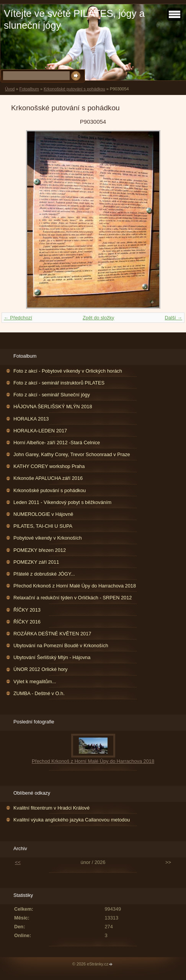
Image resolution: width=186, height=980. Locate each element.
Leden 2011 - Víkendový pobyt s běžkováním (62, 502)
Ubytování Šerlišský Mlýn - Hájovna (52, 657)
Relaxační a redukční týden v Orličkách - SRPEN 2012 (73, 598)
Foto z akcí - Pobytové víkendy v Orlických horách (68, 371)
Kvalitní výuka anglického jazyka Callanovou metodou (72, 820)
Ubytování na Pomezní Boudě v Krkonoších (61, 645)
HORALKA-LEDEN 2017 (40, 431)
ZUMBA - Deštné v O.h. (39, 693)
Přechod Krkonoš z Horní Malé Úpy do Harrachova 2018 (75, 586)
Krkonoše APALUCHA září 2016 (48, 478)
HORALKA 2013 (31, 419)
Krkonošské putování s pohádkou (74, 89)
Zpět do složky (99, 318)
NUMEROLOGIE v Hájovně (43, 514)
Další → (173, 318)
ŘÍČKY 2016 (27, 622)
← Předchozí (18, 318)
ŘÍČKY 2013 (27, 610)
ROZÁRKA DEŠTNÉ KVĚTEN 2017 (52, 634)
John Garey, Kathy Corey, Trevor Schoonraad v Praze (72, 454)
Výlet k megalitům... (35, 681)
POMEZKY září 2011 (36, 562)
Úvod (10, 89)
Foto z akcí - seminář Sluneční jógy (52, 395)
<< (18, 862)
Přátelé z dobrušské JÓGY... (44, 574)
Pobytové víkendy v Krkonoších (48, 538)
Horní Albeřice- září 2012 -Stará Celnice (57, 443)
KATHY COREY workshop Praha (49, 466)
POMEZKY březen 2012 (40, 550)
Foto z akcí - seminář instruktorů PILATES (59, 383)
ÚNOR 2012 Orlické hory (41, 669)
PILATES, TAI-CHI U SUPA (43, 526)
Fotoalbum (29, 89)
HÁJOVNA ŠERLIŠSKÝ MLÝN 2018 (53, 407)
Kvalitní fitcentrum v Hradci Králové (51, 808)
